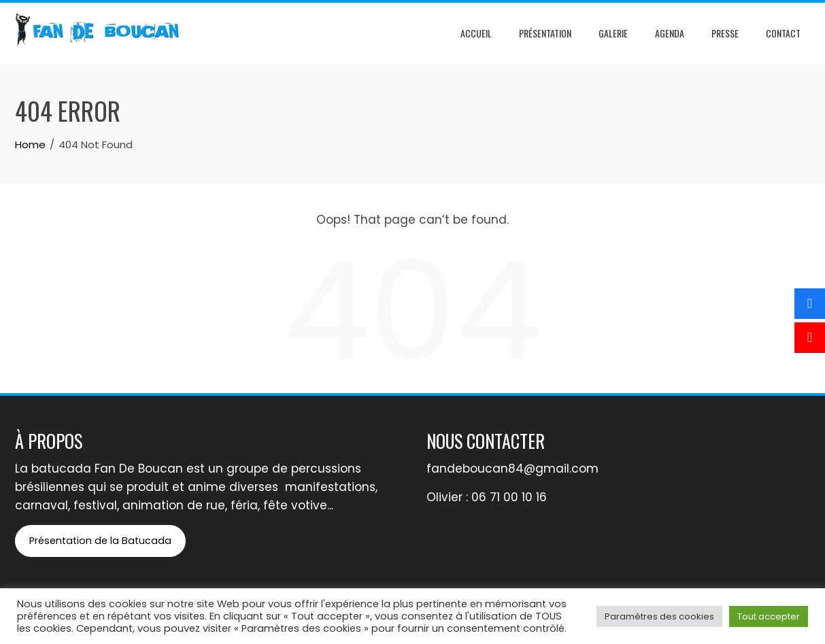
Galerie (613, 33)
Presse (725, 33)
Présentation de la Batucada (100, 541)
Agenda (670, 33)
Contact (783, 33)
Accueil (476, 33)
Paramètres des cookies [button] (659, 616)
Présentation (545, 33)
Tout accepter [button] (769, 616)
